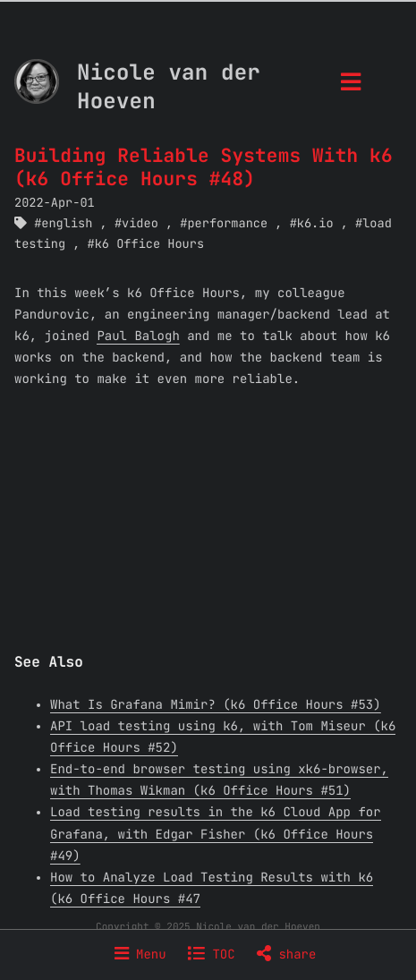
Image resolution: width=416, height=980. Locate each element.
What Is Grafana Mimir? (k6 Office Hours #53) (216, 705)
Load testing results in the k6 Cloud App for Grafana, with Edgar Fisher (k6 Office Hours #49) (216, 834)
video (140, 224)
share (286, 955)
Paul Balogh (138, 337)
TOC (212, 955)
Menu (140, 955)
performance (227, 224)
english (67, 224)
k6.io (315, 224)
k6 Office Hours (149, 244)
